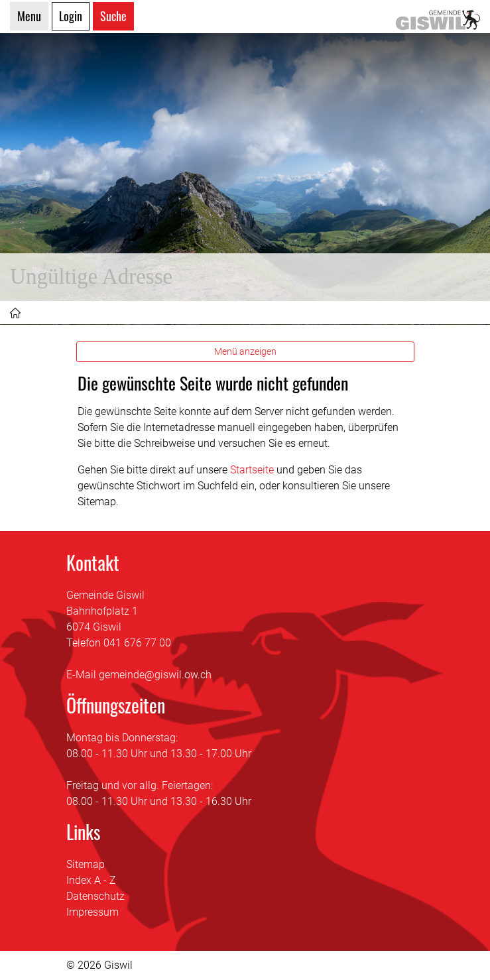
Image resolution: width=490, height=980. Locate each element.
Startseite (252, 470)
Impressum (92, 912)
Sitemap (86, 864)
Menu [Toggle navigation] (29, 16)
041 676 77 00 (137, 643)
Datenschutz (95, 896)
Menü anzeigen (245, 351)
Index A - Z (91, 880)
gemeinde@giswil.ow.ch (155, 675)
